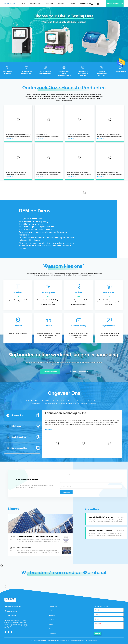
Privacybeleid (53, 633)
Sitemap (51, 629)
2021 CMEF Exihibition (24, 548)
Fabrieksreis (52, 615)
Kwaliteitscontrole (54, 620)
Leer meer (48, 429)
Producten (49, 4)
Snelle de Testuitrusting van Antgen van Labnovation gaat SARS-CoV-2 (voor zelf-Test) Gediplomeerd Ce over (39, 537)
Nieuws (61, 4)
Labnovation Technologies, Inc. (66, 413)
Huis (24, 4)
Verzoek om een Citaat (115, 4)
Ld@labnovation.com (11, 611)
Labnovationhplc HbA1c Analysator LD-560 (102, 517)
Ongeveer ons (35, 4)
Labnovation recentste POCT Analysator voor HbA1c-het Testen (106, 531)
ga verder (66, 492)
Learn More (10, 139)
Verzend (98, 634)
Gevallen (72, 4)
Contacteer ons (86, 4)
